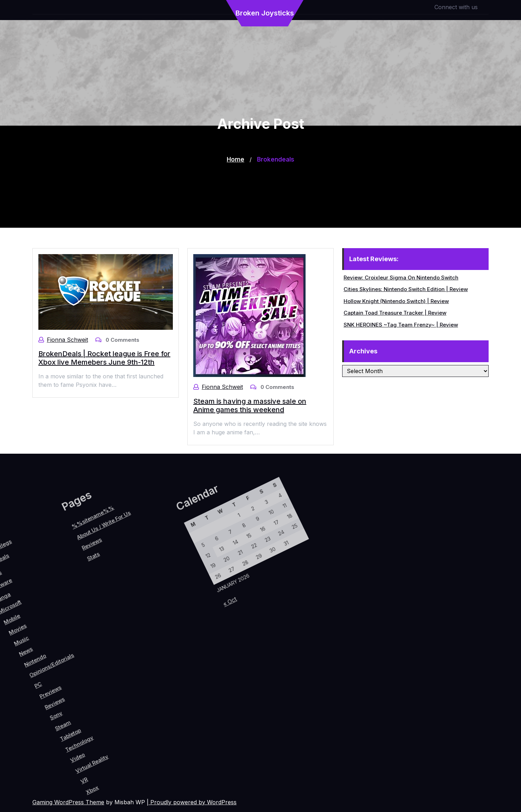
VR (128, 752)
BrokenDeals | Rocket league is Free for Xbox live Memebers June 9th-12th (104, 358)
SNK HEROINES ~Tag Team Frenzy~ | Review (401, 325)
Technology (106, 722)
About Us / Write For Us (36, 574)
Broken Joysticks (265, 13)
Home (236, 159)
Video (111, 735)
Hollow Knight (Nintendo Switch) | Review (397, 301)
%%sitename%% (23, 572)
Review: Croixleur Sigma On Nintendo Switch (401, 278)
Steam (83, 714)
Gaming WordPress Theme (68, 802)
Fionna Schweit (67, 340)
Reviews (65, 698)
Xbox (139, 756)
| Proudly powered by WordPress (192, 802)
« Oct (197, 635)
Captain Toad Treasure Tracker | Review (395, 313)
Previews (56, 691)
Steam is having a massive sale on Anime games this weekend (250, 405)
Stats (42, 606)
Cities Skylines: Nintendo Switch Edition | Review (406, 289)
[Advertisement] (260, 178)
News (15, 667)
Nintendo (27, 670)
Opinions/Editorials (44, 667)
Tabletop (94, 718)
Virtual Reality (127, 734)
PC (41, 690)
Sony (72, 709)
